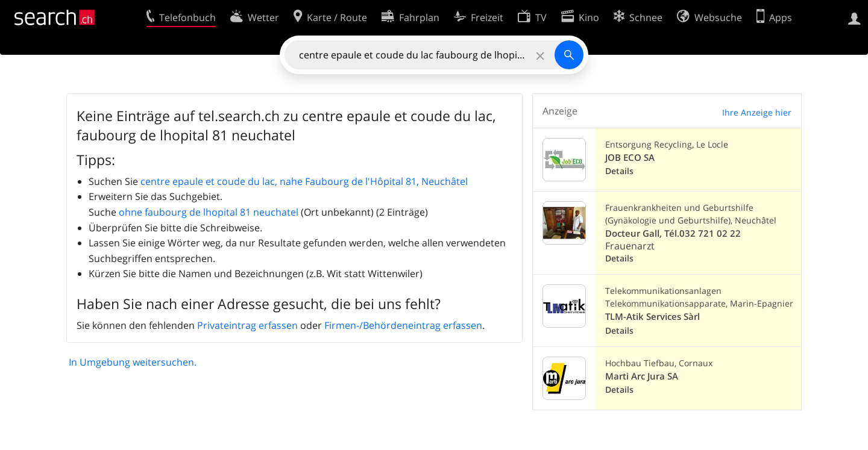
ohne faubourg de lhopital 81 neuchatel (209, 212)
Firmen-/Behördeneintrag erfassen (403, 325)
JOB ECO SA (630, 158)
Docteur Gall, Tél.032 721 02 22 (673, 233)
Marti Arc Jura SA (642, 376)
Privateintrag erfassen (247, 325)
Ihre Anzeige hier (757, 112)
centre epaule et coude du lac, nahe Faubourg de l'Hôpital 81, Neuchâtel (304, 181)
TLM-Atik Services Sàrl (653, 317)
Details (619, 171)
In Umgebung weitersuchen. (133, 362)
